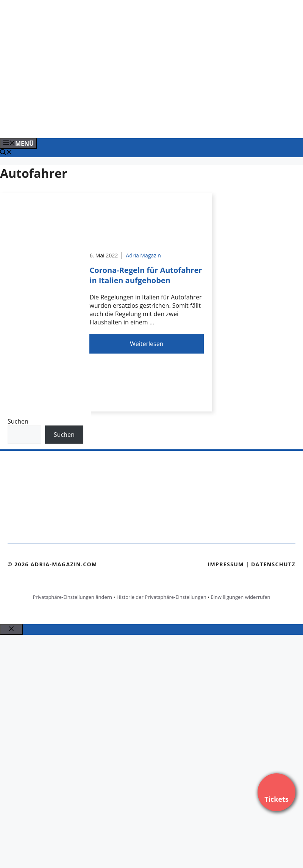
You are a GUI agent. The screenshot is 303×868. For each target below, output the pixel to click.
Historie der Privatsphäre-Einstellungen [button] (162, 597)
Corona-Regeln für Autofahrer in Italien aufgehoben (146, 275)
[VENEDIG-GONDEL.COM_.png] (153, 124)
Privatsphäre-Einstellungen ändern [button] (72, 597)
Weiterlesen (147, 344)
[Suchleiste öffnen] (6, 153)
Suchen (18, 421)
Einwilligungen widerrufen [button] (240, 597)
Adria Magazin (143, 255)
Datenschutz (273, 564)
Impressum (226, 564)
